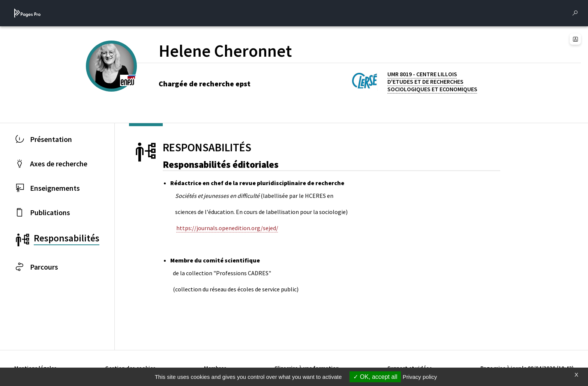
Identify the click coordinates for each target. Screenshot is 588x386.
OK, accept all (375, 377)
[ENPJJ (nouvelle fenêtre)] (128, 80)
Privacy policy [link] (420, 377)
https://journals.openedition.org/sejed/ (227, 228)
